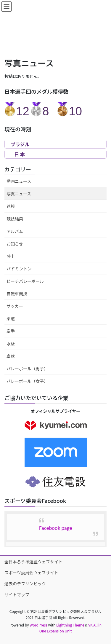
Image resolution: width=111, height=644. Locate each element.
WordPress (38, 625)
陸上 (11, 256)
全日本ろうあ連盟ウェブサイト (33, 562)
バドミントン (19, 269)
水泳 (11, 344)
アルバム (15, 231)
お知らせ (15, 244)
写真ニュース (19, 194)
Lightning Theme (70, 625)
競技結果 (15, 219)
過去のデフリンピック (25, 584)
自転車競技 (17, 294)
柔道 (11, 318)
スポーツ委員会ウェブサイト (31, 573)
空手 (11, 331)
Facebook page (56, 528)
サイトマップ (17, 594)
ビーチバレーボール (25, 281)
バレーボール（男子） (27, 369)
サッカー (15, 306)
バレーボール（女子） (27, 381)
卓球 (11, 356)
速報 (11, 206)
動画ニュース (19, 181)
